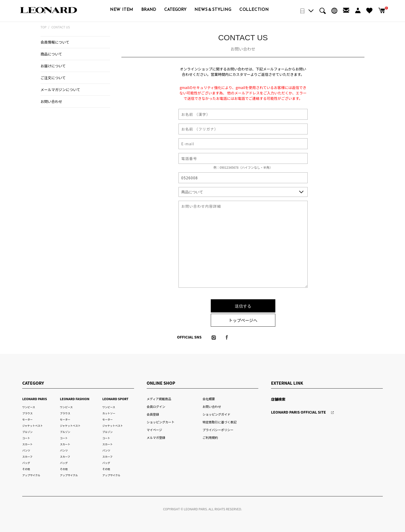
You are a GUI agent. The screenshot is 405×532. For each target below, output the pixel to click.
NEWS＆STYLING (213, 10)
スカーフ (27, 457)
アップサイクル (31, 475)
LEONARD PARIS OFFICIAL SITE (298, 412)
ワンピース (29, 407)
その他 (26, 469)
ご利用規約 (210, 437)
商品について (51, 54)
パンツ (26, 450)
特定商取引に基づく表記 (220, 422)
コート (26, 438)
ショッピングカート (161, 422)
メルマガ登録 (156, 437)
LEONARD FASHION (75, 399)
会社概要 (209, 399)
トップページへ (243, 320)
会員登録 (153, 414)
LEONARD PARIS (35, 399)
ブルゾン (27, 432)
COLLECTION (254, 10)
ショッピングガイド (216, 414)
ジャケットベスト (33, 426)
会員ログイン (156, 406)
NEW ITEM (122, 10)
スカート (27, 444)
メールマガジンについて (60, 90)
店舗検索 (278, 399)
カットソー (109, 413)
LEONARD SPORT (115, 399)
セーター (27, 419)
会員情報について (55, 42)
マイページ (154, 430)
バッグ (26, 463)
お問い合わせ (51, 101)
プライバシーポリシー (218, 430)
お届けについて (53, 66)
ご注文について (53, 78)
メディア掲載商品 (159, 399)
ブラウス (27, 413)
